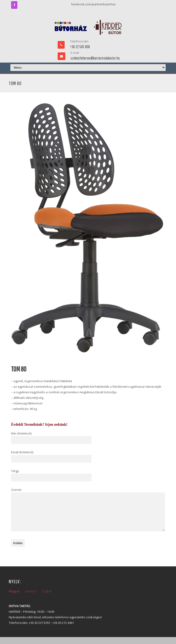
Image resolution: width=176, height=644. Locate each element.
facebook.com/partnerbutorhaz (93, 4)
